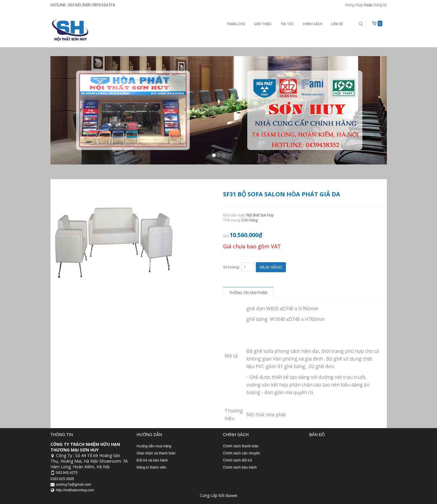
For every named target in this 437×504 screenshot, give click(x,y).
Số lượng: (232, 267)
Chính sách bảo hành (240, 467)
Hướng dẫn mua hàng (154, 446)
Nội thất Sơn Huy (260, 215)
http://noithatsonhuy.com (75, 490)
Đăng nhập (354, 5)
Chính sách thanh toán (241, 446)
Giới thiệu (263, 24)
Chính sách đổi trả (238, 460)
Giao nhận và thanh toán (156, 453)
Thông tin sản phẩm (248, 293)
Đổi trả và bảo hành (152, 460)
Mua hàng (271, 267)
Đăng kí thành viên (151, 467)
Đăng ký (380, 5)
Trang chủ (236, 24)
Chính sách (312, 24)
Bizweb (231, 496)
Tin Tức (287, 24)
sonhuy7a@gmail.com (74, 485)
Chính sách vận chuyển (242, 453)
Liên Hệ (337, 24)
